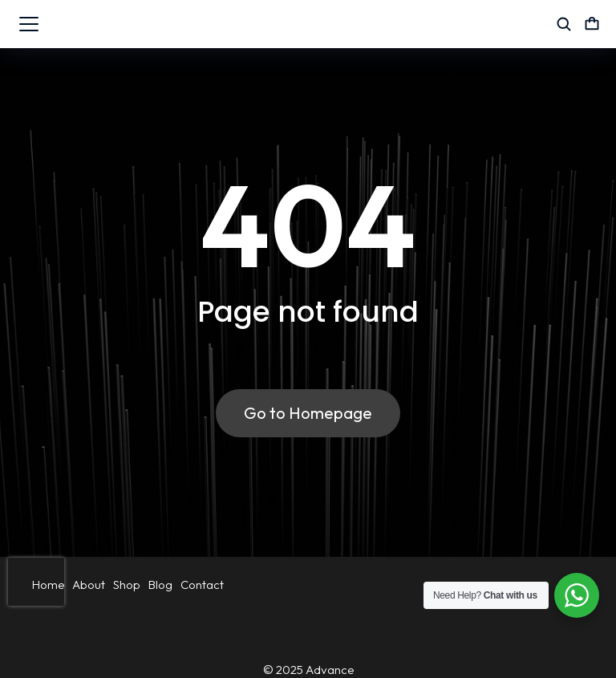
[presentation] (36, 582)
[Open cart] (592, 24)
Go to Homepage (308, 413)
